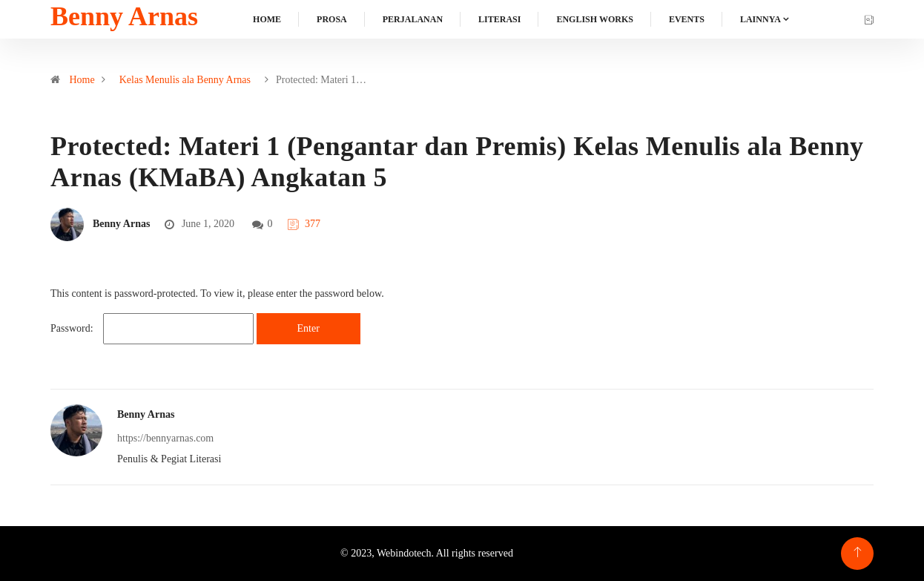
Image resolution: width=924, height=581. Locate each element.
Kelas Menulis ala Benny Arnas (185, 80)
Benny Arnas (124, 16)
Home (267, 19)
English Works (594, 19)
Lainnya (760, 19)
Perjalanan (413, 19)
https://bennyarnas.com (165, 438)
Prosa (332, 19)
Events (687, 19)
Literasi (499, 19)
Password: (152, 329)
